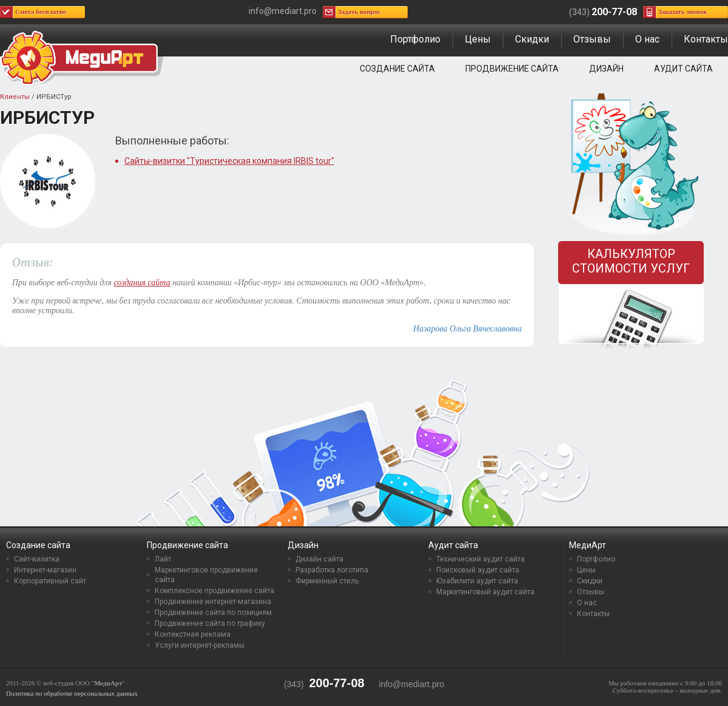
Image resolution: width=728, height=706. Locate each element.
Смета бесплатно (41, 12)
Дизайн (606, 69)
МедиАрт (588, 545)
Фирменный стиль (327, 581)
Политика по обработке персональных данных (72, 693)
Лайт (163, 559)
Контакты (706, 39)
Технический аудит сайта (480, 559)
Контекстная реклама (193, 634)
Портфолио (415, 39)
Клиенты (15, 97)
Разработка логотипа (332, 570)
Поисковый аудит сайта (478, 570)
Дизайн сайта (319, 559)
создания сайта (142, 283)
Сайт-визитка (37, 559)
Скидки (532, 39)
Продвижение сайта (512, 69)
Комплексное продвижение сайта (214, 591)
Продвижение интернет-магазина (213, 602)
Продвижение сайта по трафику (210, 623)
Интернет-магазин (45, 570)
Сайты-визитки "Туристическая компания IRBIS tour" (229, 161)
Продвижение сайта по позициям (213, 613)
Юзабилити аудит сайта (477, 581)
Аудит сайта (683, 69)
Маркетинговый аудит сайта (485, 592)
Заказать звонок (683, 12)
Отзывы (592, 39)
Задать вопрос (359, 12)
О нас (647, 39)
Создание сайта (397, 69)
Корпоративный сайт (50, 581)
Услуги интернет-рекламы (200, 645)
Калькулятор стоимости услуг (631, 261)
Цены (478, 39)
